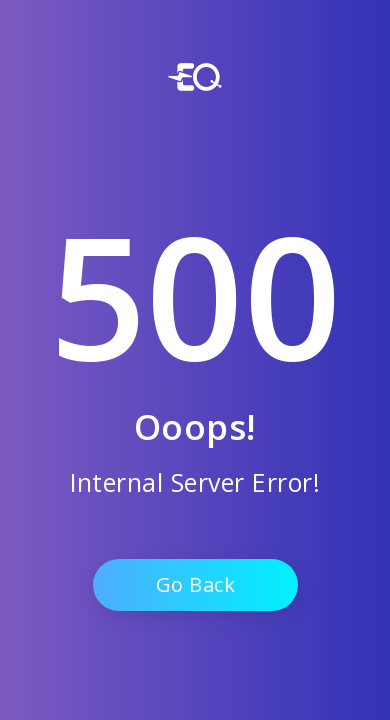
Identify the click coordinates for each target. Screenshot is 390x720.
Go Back (195, 584)
